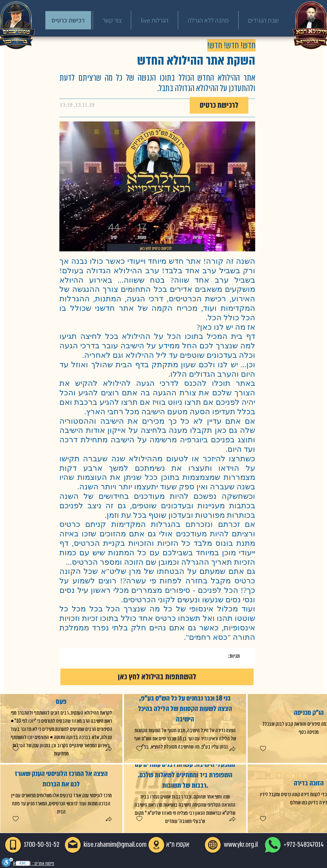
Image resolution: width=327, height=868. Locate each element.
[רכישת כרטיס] (68, 20)
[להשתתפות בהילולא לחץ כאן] (157, 677)
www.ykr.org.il (241, 844)
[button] (108, 750)
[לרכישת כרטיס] (219, 105)
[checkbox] (15, 749)
